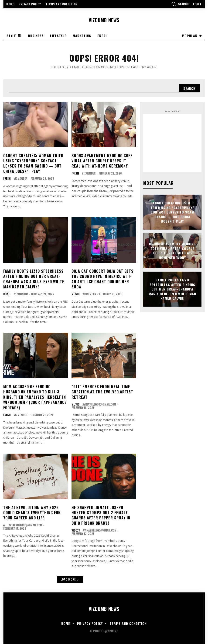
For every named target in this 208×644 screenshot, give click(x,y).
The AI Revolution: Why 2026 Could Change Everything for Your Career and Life (32, 513)
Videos (76, 530)
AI (4, 525)
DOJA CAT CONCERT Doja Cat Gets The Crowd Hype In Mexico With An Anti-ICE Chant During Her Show (102, 279)
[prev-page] (185, 203)
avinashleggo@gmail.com (99, 404)
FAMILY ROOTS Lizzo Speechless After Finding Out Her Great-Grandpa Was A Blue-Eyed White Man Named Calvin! (34, 279)
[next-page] (193, 203)
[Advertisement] (172, 143)
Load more (70, 579)
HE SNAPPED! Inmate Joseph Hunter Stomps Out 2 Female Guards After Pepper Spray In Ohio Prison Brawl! (101, 515)
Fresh (7, 178)
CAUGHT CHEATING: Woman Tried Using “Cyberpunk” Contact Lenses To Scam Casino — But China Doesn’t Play (33, 163)
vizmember (20, 178)
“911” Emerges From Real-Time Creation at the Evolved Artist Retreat (102, 392)
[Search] (189, 88)
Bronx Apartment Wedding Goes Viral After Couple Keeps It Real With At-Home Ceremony (102, 161)
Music (7, 294)
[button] (180, 4)
